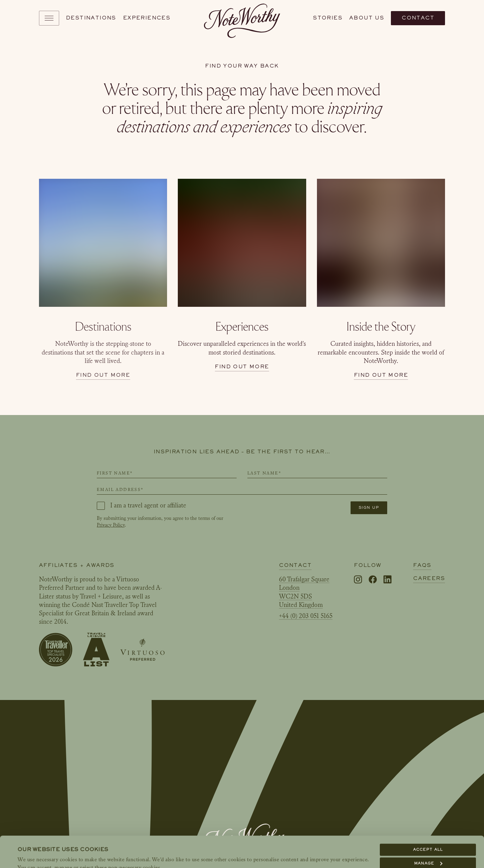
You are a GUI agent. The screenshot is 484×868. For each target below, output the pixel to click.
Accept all (428, 818)
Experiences (147, 18)
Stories (328, 18)
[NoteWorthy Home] (242, 18)
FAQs (422, 565)
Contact (418, 18)
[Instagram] (358, 580)
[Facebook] (373, 580)
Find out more (103, 375)
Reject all (428, 846)
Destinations (91, 18)
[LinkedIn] (388, 580)
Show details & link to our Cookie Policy (75, 855)
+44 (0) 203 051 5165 (306, 616)
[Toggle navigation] (49, 18)
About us (367, 18)
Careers (429, 578)
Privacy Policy (111, 525)
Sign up (369, 508)
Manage (428, 832)
